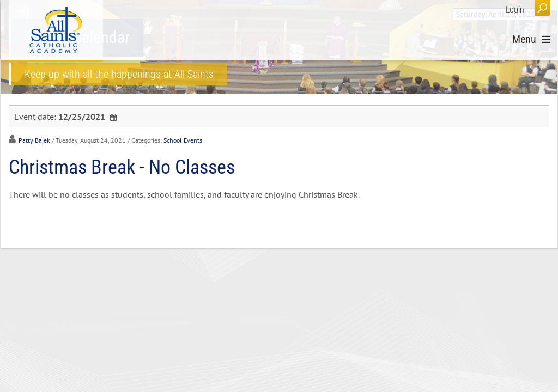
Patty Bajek (34, 140)
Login (515, 10)
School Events (183, 140)
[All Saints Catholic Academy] (56, 30)
